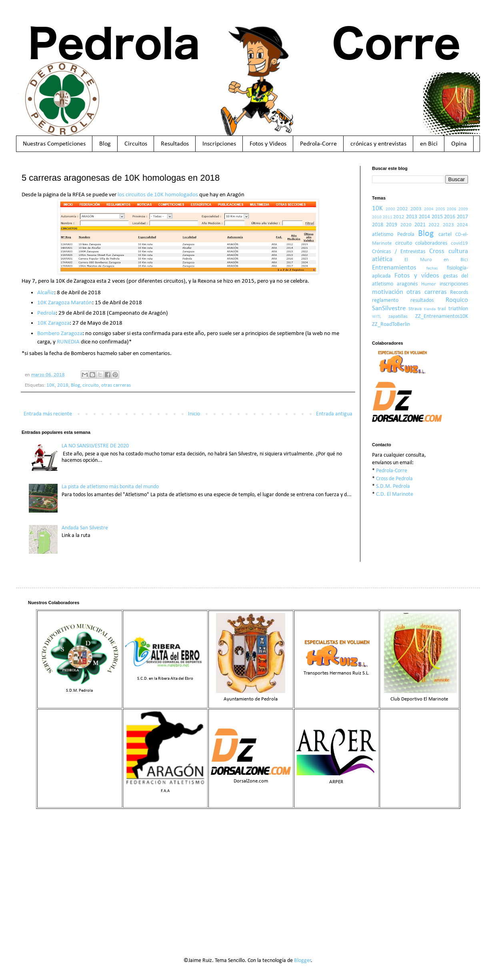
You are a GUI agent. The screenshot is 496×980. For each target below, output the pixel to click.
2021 (420, 225)
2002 (402, 209)
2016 (450, 217)
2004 (429, 209)
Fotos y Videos (268, 144)
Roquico (457, 300)
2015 (437, 217)
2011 (388, 217)
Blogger (303, 961)
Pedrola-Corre (318, 144)
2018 (63, 385)
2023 (448, 225)
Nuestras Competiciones (54, 144)
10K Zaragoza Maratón (65, 303)
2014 (424, 217)
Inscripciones (219, 144)
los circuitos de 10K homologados (158, 195)
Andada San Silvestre (85, 528)
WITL (377, 317)
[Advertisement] (248, 877)
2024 (462, 225)
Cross (437, 251)
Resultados (175, 144)
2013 (412, 217)
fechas (432, 268)
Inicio (194, 414)
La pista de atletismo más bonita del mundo (110, 487)
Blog (105, 144)
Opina (459, 144)
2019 (392, 225)
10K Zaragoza (53, 323)
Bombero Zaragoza (60, 333)
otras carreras (116, 385)
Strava (415, 309)
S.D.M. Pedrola (393, 486)
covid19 (459, 244)
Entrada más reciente (48, 414)
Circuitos (136, 144)
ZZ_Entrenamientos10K (442, 316)
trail (442, 309)
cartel (445, 235)
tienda (430, 309)
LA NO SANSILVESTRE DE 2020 (95, 446)
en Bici (429, 144)
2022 (434, 225)
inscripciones (454, 284)
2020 (406, 225)
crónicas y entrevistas (378, 144)
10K (51, 385)
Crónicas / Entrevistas (399, 252)
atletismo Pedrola (393, 235)
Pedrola (46, 313)
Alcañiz (46, 293)
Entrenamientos (394, 268)
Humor (429, 284)
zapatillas (398, 317)
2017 (462, 217)
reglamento (385, 300)
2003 (416, 209)
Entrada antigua (334, 414)
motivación (388, 292)
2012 (399, 217)
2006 (452, 209)
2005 (440, 209)
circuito (91, 385)
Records (459, 292)
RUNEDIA (68, 342)
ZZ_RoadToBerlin (391, 324)
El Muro (418, 260)
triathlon (458, 309)
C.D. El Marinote (395, 494)
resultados (422, 300)
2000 (390, 209)
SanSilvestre (389, 308)
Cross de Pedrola (394, 479)
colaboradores (431, 243)
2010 (377, 217)
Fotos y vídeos (417, 276)
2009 (463, 209)
